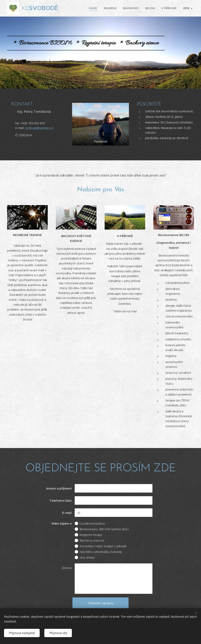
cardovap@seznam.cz (39, 128)
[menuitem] (81, 8)
